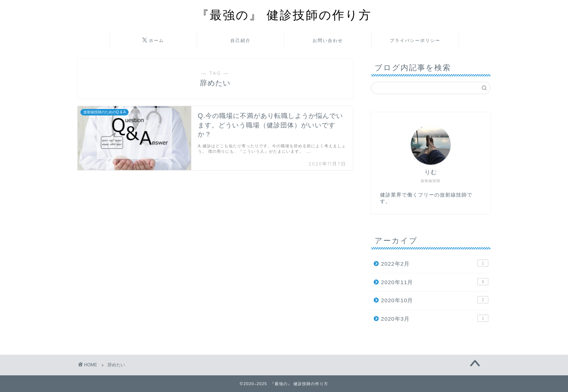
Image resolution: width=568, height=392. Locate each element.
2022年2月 (435, 263)
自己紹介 (241, 40)
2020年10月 (435, 300)
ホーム (153, 41)
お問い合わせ (328, 40)
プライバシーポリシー (415, 40)
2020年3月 (435, 318)
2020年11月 (435, 282)
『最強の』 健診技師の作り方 (284, 15)
